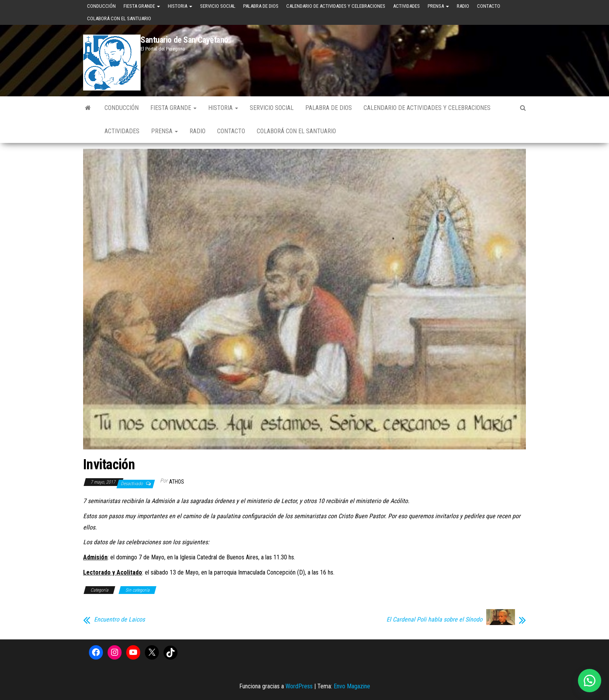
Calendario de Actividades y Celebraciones (336, 6)
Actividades (406, 6)
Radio (463, 6)
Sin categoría (137, 590)
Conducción (101, 6)
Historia (180, 6)
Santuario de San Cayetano (184, 40)
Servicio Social (218, 6)
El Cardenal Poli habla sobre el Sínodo (434, 620)
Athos (177, 482)
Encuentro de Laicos (119, 620)
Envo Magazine (352, 686)
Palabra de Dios (261, 6)
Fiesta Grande (142, 6)
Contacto (489, 6)
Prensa (438, 6)
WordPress (299, 686)
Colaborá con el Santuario (119, 18)
